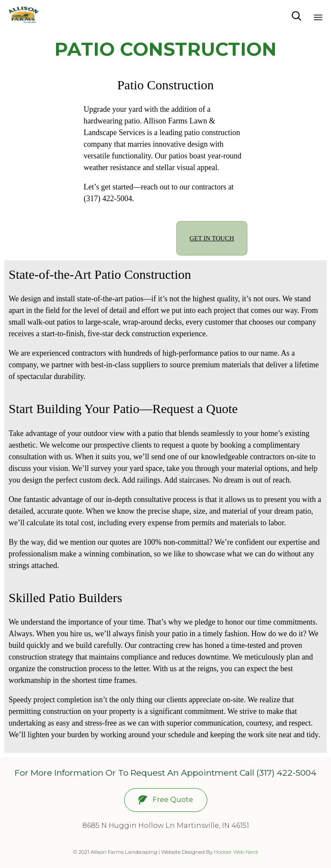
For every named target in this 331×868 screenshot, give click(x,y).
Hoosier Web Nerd (236, 852)
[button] (166, 800)
